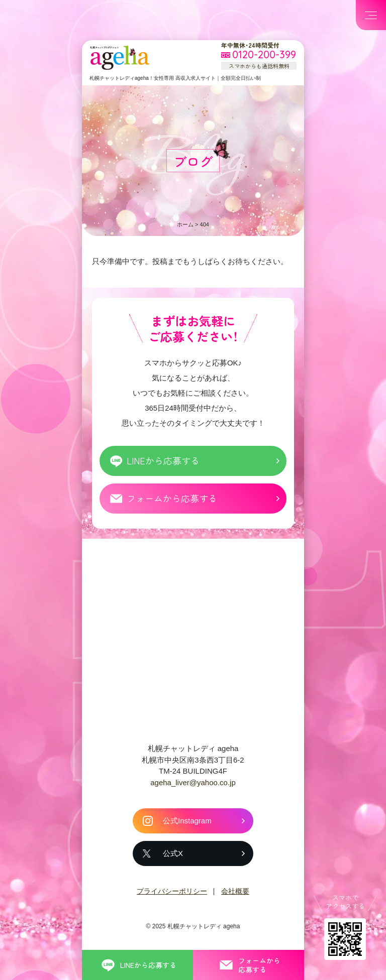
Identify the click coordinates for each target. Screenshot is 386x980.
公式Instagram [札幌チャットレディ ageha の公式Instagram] (187, 821)
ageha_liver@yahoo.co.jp (193, 782)
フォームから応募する (172, 498)
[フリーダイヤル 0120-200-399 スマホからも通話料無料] (259, 55)
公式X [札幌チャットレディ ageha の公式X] (173, 853)
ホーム (185, 224)
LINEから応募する (163, 460)
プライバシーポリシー (172, 891)
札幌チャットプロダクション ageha (120, 58)
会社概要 (235, 891)
